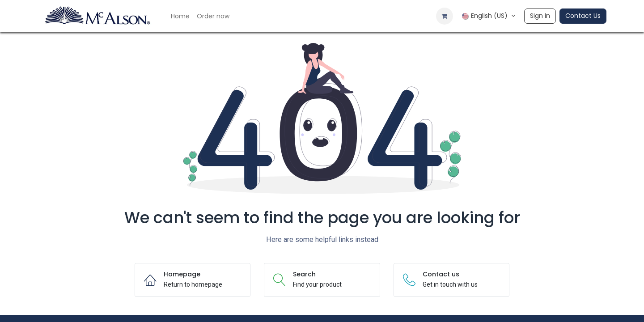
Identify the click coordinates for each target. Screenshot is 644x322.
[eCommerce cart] (445, 16)
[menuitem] (180, 16)
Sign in (540, 16)
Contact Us (583, 16)
